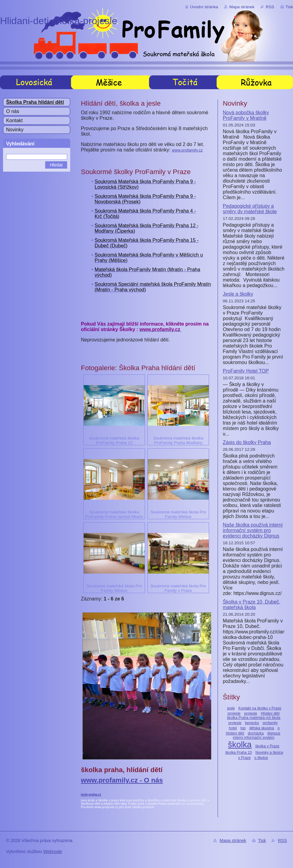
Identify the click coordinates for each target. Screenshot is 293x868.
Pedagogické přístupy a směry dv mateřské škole (250, 209)
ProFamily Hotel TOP (246, 371)
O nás (13, 111)
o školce (261, 758)
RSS (270, 7)
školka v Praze (267, 746)
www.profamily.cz (187, 150)
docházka (256, 733)
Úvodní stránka (204, 7)
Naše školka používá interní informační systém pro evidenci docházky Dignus (253, 530)
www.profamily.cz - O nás (122, 780)
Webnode (53, 852)
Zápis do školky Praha (247, 442)
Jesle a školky (238, 294)
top (243, 728)
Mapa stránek (242, 7)
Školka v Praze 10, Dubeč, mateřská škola (252, 605)
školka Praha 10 (239, 753)
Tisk (289, 7)
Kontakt (14, 120)
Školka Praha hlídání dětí (35, 102)
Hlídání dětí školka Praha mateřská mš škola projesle (254, 718)
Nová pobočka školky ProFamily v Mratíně (246, 115)
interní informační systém (254, 738)
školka (240, 744)
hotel (233, 728)
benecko (252, 723)
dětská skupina (262, 728)
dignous (274, 733)
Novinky (15, 130)
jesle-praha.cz (91, 795)
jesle (231, 708)
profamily (270, 723)
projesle (251, 713)
